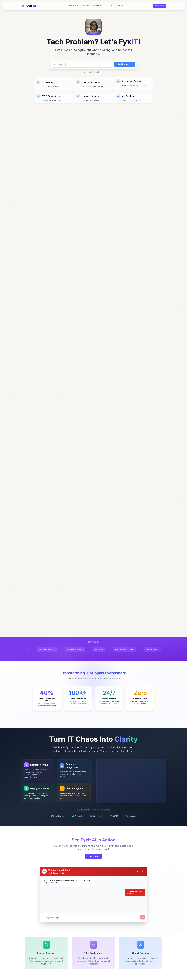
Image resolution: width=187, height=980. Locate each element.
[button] (93, 27)
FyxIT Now (125, 64)
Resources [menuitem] (111, 6)
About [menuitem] (121, 6)
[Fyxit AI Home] (29, 6)
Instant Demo (159, 6)
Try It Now (93, 856)
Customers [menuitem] (85, 6)
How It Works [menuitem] (72, 6)
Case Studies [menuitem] (98, 6)
